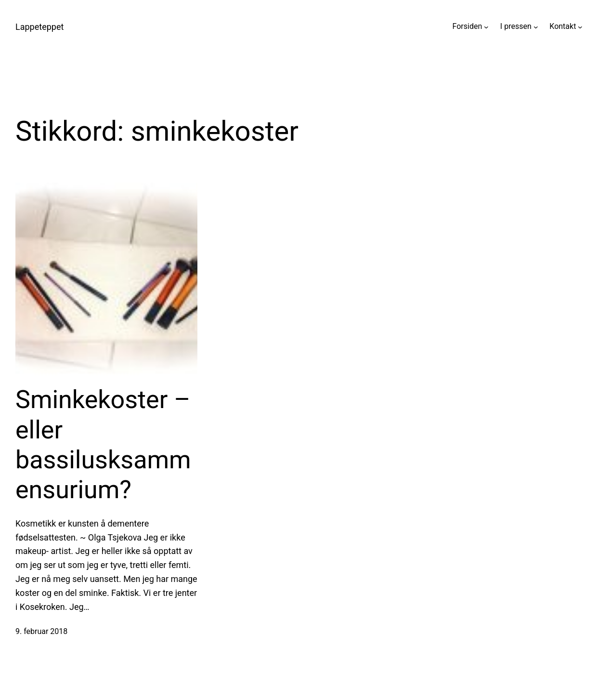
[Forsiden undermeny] (486, 26)
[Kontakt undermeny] (580, 26)
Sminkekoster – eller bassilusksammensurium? (103, 445)
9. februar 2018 (41, 631)
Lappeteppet (39, 27)
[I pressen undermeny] (536, 26)
